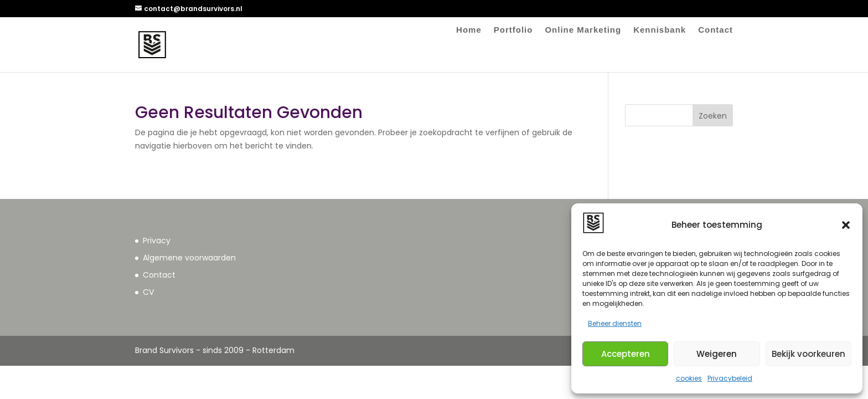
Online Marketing (583, 30)
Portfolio (513, 30)
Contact (715, 30)
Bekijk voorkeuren (808, 354)
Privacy (157, 241)
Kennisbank (660, 30)
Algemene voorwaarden (189, 258)
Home (469, 30)
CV (148, 292)
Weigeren (717, 354)
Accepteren (626, 354)
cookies (689, 378)
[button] (846, 225)
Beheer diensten (615, 323)
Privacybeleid (730, 378)
